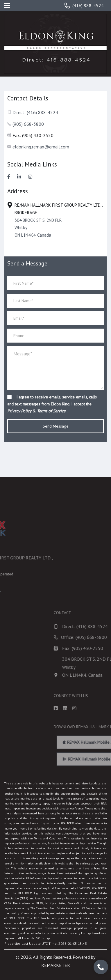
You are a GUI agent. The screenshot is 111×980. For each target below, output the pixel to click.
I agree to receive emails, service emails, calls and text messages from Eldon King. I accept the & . (52, 404)
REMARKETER (56, 965)
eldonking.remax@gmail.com (41, 147)
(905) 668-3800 (28, 124)
